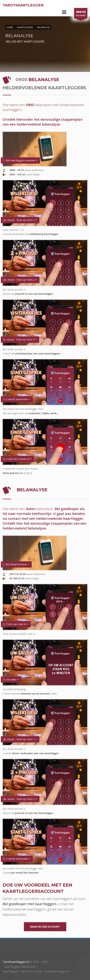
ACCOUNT (81, 14)
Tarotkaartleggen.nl (16, 962)
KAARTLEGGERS (25, 27)
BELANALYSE (44, 27)
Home (10, 27)
